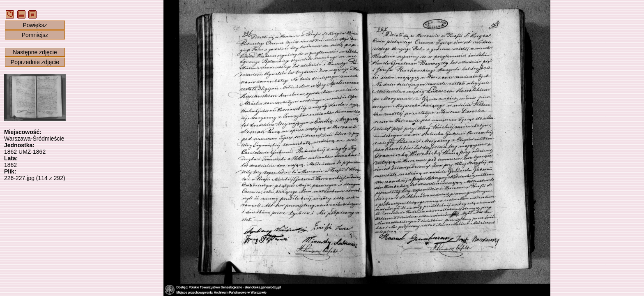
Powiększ (35, 25)
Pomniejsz (35, 35)
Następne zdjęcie (35, 52)
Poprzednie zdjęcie (35, 62)
